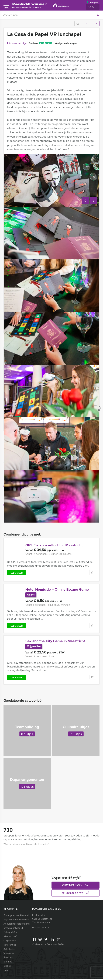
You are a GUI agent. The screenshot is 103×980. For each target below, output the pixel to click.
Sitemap (8, 962)
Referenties (10, 946)
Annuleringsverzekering (17, 924)
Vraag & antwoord (13, 929)
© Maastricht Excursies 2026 (48, 945)
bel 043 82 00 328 (76, 894)
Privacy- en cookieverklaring (17, 916)
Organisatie (10, 941)
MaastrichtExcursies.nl (32, 5)
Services (8, 958)
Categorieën (10, 933)
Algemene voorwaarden (16, 920)
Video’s (8, 967)
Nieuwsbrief (10, 937)
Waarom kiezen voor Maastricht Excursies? (26, 845)
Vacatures (9, 954)
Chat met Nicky (76, 886)
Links (6, 971)
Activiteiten (9, 950)
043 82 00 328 (41, 928)
